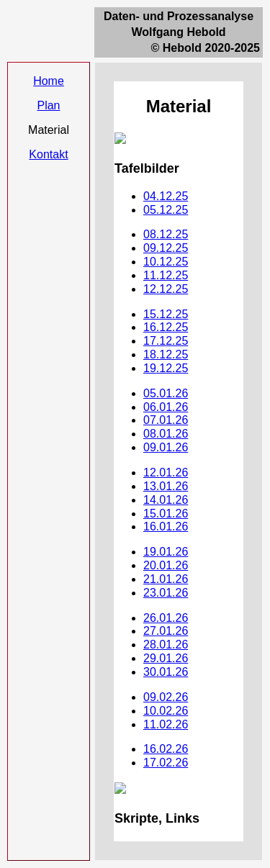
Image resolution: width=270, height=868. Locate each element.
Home (49, 81)
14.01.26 (166, 500)
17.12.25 (166, 341)
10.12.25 (166, 262)
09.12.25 (166, 248)
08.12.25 (166, 234)
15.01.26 (166, 514)
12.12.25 (166, 289)
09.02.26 (166, 697)
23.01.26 (166, 593)
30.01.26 (166, 672)
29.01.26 (166, 658)
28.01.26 (166, 645)
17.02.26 (166, 763)
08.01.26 (166, 434)
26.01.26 (166, 618)
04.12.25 (166, 196)
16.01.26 (166, 526)
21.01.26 (166, 579)
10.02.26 (166, 711)
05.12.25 (166, 210)
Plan (48, 105)
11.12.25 (166, 275)
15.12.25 (166, 314)
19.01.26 (166, 552)
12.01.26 (166, 473)
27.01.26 (166, 631)
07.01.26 (166, 420)
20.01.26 (166, 565)
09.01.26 (166, 447)
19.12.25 (166, 368)
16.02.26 (166, 749)
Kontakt (48, 154)
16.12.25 (166, 327)
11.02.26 (166, 724)
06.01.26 (166, 407)
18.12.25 (166, 354)
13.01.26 (166, 486)
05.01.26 (166, 393)
